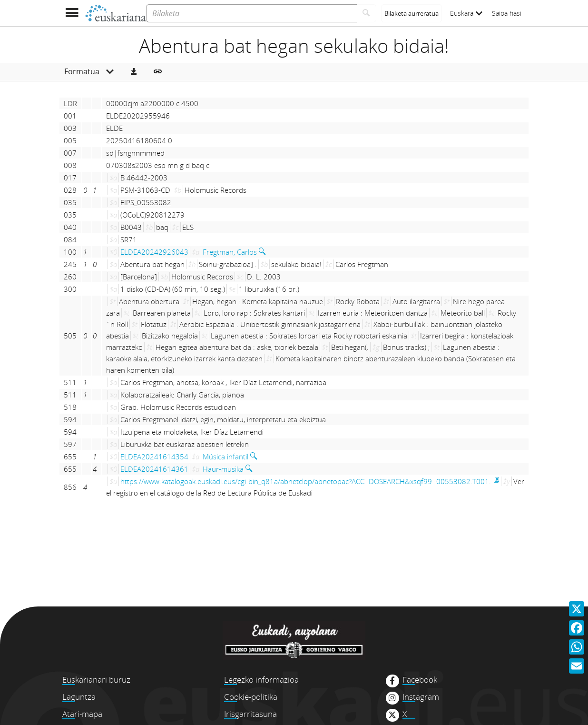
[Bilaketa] (251, 13)
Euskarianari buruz (96, 680)
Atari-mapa (82, 714)
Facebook (420, 680)
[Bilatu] (367, 13)
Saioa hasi (507, 13)
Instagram (421, 697)
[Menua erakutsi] (72, 13)
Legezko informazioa (261, 680)
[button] (134, 72)
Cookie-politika (251, 697)
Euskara (466, 13)
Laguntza (79, 697)
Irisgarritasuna (250, 714)
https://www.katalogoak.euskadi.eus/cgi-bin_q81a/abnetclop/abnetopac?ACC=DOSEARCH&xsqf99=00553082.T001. (306, 481)
